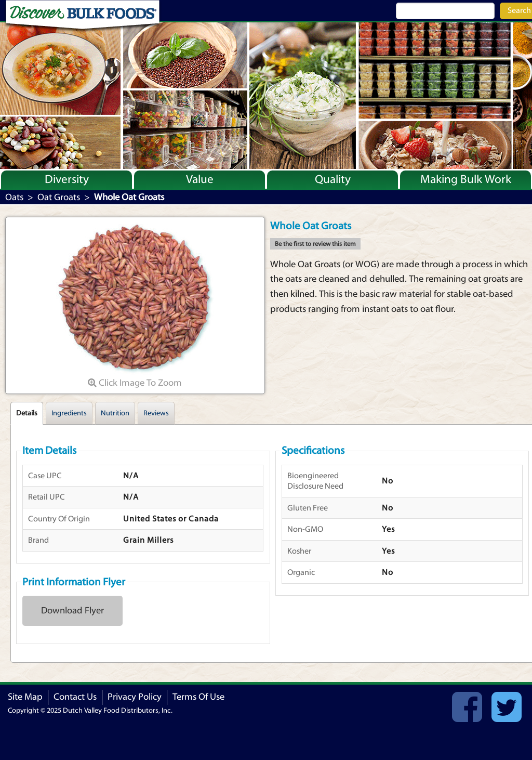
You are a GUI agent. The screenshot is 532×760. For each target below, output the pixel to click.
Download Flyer (72, 611)
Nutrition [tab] (115, 413)
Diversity (67, 179)
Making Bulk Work (466, 179)
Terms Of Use (198, 697)
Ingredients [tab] (69, 413)
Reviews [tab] (156, 413)
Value (200, 179)
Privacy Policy (135, 697)
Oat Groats (59, 197)
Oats (14, 197)
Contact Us (75, 697)
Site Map (25, 697)
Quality (333, 179)
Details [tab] (27, 413)
